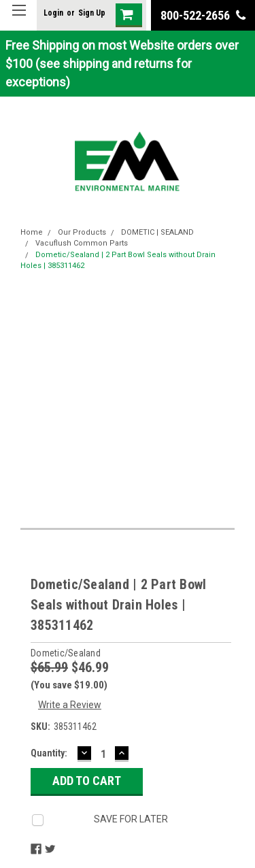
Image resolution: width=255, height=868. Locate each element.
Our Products (82, 232)
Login (53, 13)
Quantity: (49, 753)
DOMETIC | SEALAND (157, 232)
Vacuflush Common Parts (82, 243)
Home (32, 232)
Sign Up (92, 13)
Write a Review (70, 705)
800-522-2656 (203, 15)
